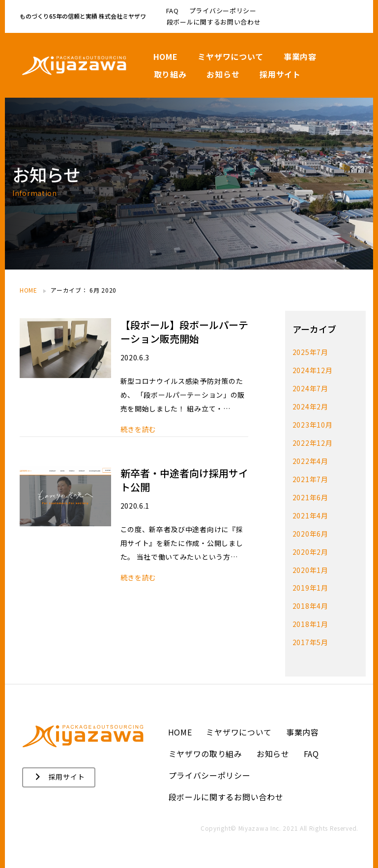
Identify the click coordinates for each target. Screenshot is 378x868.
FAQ (173, 11)
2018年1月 (310, 617)
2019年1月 (310, 582)
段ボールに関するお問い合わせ (214, 22)
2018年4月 (310, 599)
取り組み (170, 74)
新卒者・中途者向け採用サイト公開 (184, 480)
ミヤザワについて (231, 56)
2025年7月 (310, 352)
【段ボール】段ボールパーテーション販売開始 (184, 332)
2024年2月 (310, 405)
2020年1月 (310, 564)
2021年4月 (310, 511)
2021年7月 (310, 476)
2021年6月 (310, 493)
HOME (166, 56)
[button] (59, 770)
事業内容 (300, 56)
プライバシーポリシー (223, 11)
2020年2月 (310, 546)
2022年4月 (310, 458)
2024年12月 (313, 370)
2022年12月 (313, 440)
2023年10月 (313, 423)
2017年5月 (310, 635)
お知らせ (223, 74)
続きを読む (139, 430)
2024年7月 (310, 387)
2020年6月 (310, 529)
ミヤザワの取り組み (205, 746)
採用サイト (280, 74)
